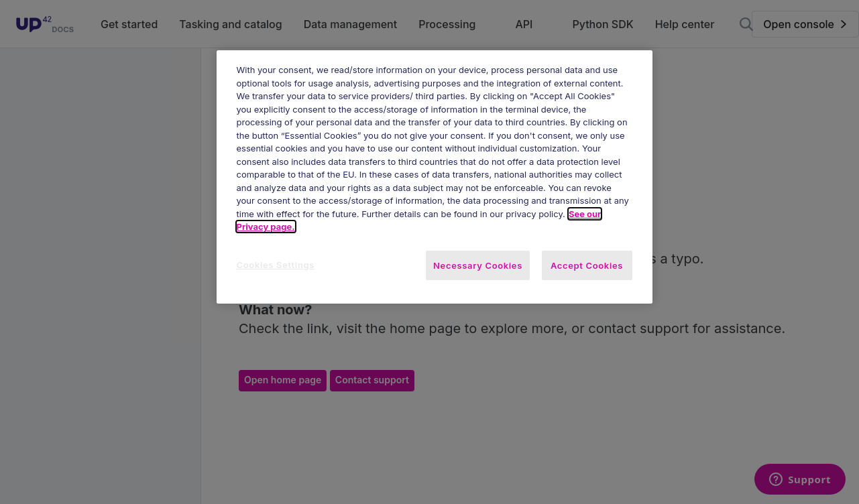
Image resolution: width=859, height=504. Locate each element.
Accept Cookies (587, 265)
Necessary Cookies (478, 265)
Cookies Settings (276, 265)
